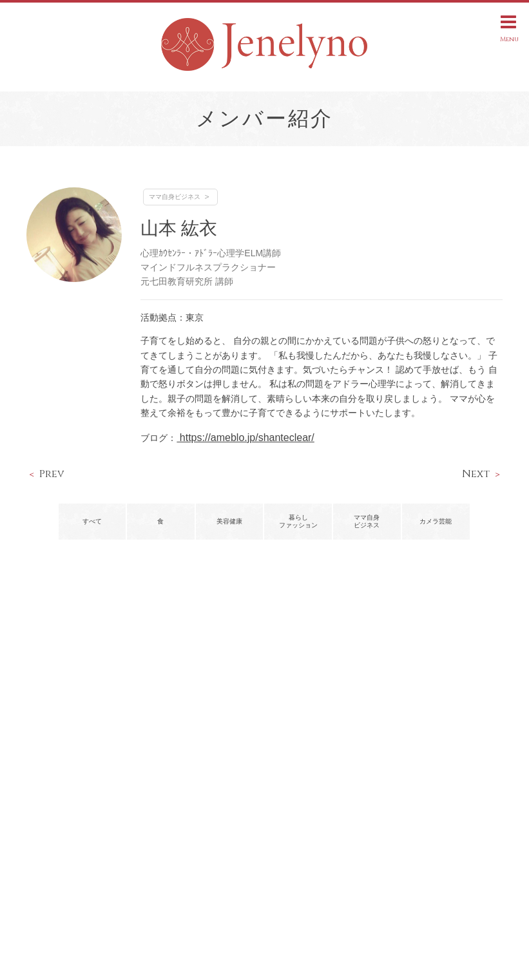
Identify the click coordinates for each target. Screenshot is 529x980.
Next (476, 474)
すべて (92, 521)
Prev (52, 474)
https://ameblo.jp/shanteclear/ (245, 438)
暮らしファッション (298, 521)
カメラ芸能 (436, 521)
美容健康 (229, 521)
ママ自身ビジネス (175, 197)
